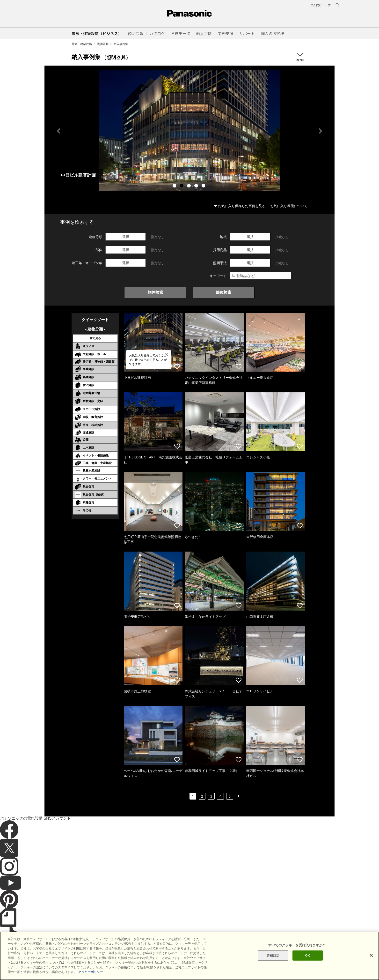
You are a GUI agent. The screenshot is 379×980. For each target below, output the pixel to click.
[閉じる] (371, 955)
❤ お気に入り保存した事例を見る (240, 206)
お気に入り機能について (289, 206)
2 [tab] (182, 186)
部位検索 (224, 292)
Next (321, 131)
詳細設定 (273, 955)
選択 (126, 237)
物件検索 (155, 292)
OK (307, 955)
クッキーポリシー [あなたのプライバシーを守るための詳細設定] (91, 972)
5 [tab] (204, 186)
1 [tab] (175, 186)
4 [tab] (197, 186)
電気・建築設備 (82, 44)
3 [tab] (189, 186)
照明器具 (103, 44)
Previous (58, 131)
